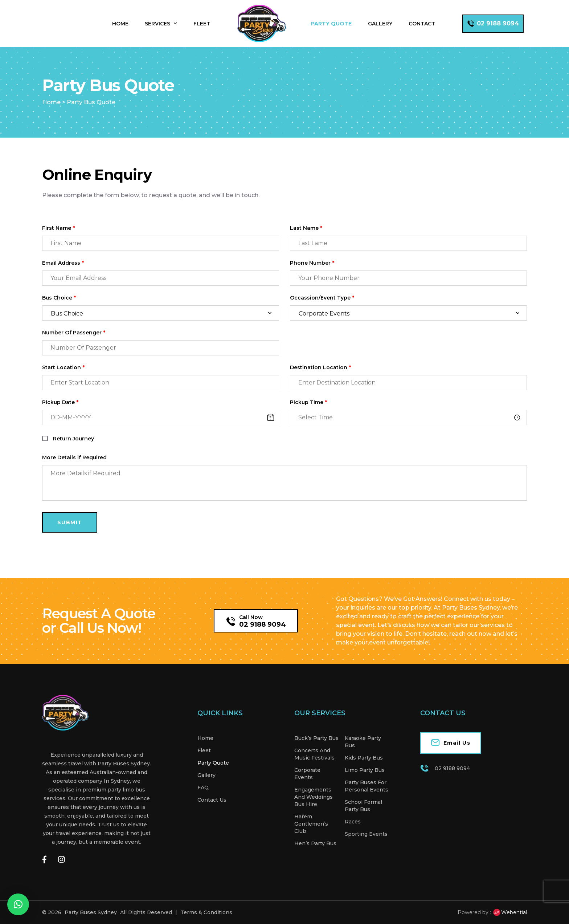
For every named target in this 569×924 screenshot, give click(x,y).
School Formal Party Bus (363, 806)
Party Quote (331, 24)
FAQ (203, 787)
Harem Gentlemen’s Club (311, 824)
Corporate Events (307, 774)
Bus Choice (59, 298)
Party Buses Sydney (91, 912)
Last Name (306, 228)
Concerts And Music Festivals (314, 754)
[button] (18, 904)
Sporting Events (366, 834)
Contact (422, 24)
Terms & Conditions (206, 912)
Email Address (63, 263)
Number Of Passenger (74, 333)
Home (120, 24)
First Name (58, 228)
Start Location (63, 368)
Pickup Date (60, 402)
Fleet (202, 24)
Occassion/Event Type (322, 298)
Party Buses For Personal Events (367, 786)
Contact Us (212, 800)
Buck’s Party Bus (316, 738)
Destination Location (320, 368)
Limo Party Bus (365, 770)
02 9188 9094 (263, 624)
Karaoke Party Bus (363, 742)
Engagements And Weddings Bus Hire (314, 797)
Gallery (380, 24)
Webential (510, 912)
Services (161, 24)
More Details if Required (74, 458)
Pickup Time (308, 402)
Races (353, 822)
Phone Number (312, 263)
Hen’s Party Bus (315, 843)
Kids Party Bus (364, 758)
